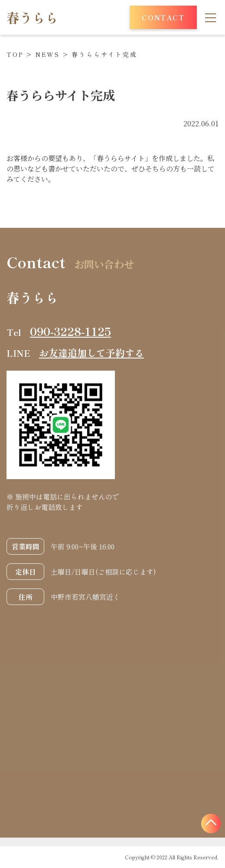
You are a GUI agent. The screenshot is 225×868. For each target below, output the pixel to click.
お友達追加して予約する (91, 352)
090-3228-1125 (70, 331)
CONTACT (163, 17)
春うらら (33, 17)
